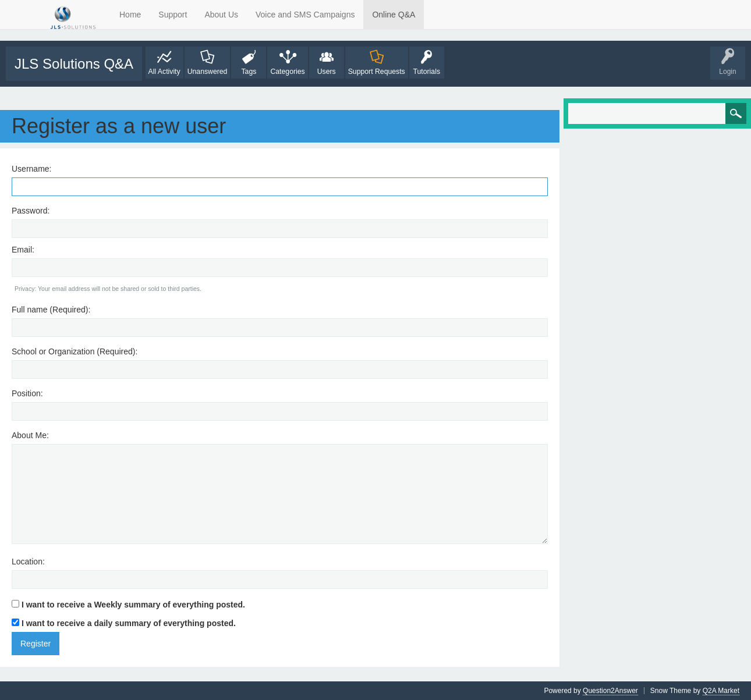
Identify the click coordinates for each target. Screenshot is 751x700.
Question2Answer (610, 691)
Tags (249, 72)
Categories (287, 72)
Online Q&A (394, 15)
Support (173, 15)
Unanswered (208, 72)
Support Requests (377, 72)
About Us (221, 15)
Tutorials (426, 72)
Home (130, 15)
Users (327, 72)
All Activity (164, 72)
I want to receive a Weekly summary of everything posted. (128, 605)
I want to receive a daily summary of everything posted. (124, 623)
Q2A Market (721, 691)
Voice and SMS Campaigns (305, 15)
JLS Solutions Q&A (74, 64)
